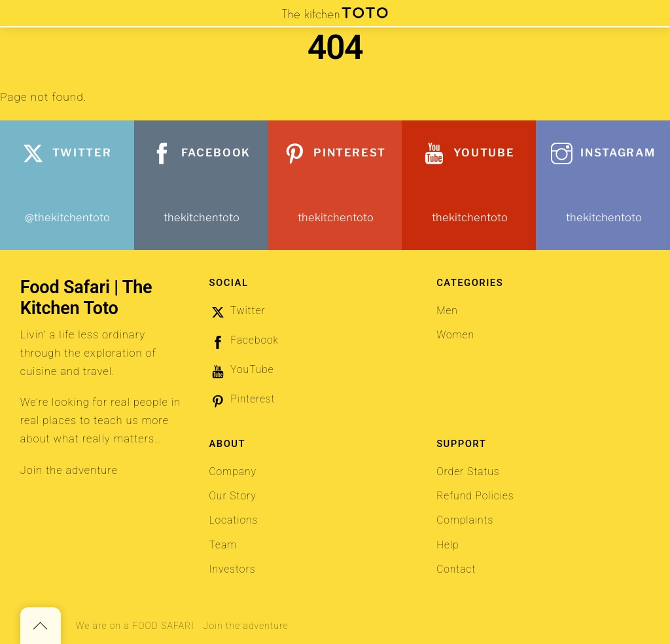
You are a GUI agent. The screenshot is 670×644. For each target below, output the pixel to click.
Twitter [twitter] (237, 311)
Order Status (468, 472)
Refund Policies (475, 496)
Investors (232, 569)
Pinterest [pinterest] (242, 399)
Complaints (465, 520)
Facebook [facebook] (244, 340)
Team (223, 545)
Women (455, 335)
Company (232, 472)
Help (448, 545)
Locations (233, 520)
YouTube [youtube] (241, 370)
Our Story (232, 496)
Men (447, 311)
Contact (456, 569)
